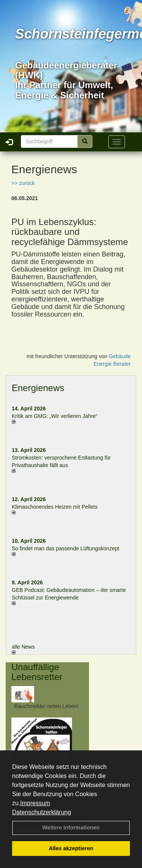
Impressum (35, 803)
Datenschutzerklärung (42, 812)
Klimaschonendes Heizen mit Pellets (55, 507)
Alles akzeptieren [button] (71, 848)
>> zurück (23, 183)
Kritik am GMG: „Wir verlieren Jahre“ (55, 416)
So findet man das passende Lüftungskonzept (66, 548)
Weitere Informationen (71, 828)
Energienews (38, 388)
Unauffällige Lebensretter (37, 672)
